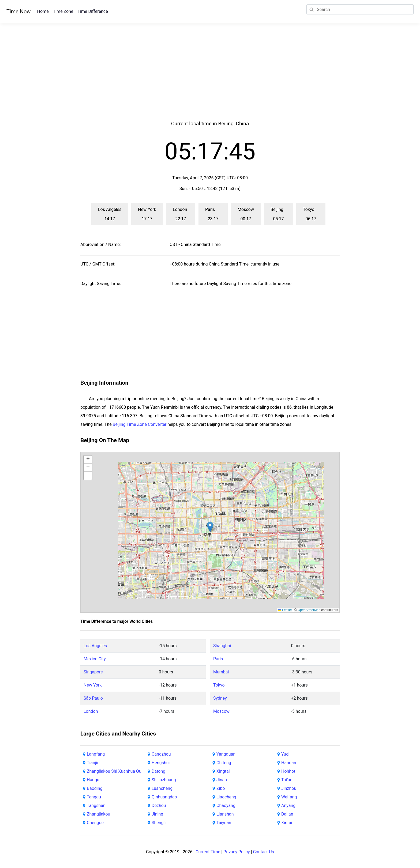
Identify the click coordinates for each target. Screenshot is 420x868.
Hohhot (288, 771)
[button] (210, 527)
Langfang (96, 754)
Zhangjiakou (98, 814)
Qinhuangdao (164, 797)
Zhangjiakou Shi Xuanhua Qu (114, 771)
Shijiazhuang (164, 780)
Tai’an (287, 780)
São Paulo (93, 698)
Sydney (220, 698)
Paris (218, 659)
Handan (289, 763)
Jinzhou (289, 788)
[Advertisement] (210, 78)
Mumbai (221, 672)
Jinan (222, 780)
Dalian (287, 814)
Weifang (289, 797)
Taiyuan (224, 823)
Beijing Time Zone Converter (140, 424)
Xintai (287, 823)
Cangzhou (161, 754)
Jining (157, 814)
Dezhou (159, 806)
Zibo (221, 788)
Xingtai (223, 771)
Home (43, 11)
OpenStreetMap (309, 610)
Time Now (19, 12)
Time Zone (63, 11)
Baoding (95, 788)
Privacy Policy (237, 852)
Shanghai (222, 646)
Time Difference (93, 11)
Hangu (93, 780)
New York (93, 685)
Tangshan (96, 806)
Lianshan (225, 814)
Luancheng (162, 788)
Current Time (208, 852)
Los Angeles (95, 646)
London (91, 711)
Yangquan (226, 754)
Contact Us (263, 852)
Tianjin (93, 763)
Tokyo (219, 685)
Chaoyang (226, 806)
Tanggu (94, 797)
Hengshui (161, 763)
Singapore (93, 672)
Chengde (95, 823)
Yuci (285, 754)
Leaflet (285, 610)
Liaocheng (226, 797)
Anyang (288, 806)
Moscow (221, 711)
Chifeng (224, 763)
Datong (158, 771)
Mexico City (95, 659)
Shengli (159, 823)
